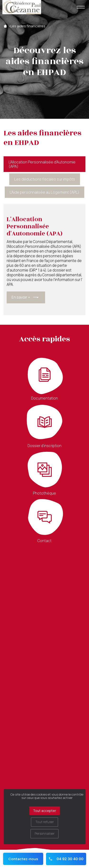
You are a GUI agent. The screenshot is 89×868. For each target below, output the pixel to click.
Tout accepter (44, 811)
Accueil (5, 26)
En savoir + (21, 297)
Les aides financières (28, 26)
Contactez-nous (23, 859)
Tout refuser (45, 822)
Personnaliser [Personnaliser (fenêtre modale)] (45, 833)
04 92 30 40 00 (66, 859)
